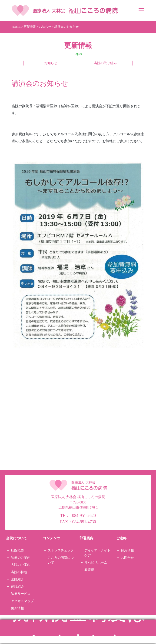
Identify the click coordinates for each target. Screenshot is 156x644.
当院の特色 (19, 572)
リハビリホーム (96, 563)
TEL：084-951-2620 (78, 516)
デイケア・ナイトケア (97, 553)
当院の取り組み (105, 63)
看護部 (89, 570)
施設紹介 (17, 587)
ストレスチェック (61, 550)
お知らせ (51, 63)
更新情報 (17, 608)
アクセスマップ (22, 601)
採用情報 (127, 550)
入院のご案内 (21, 565)
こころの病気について (61, 560)
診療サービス (21, 594)
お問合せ (127, 558)
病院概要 (17, 550)
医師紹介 (17, 579)
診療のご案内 (21, 558)
